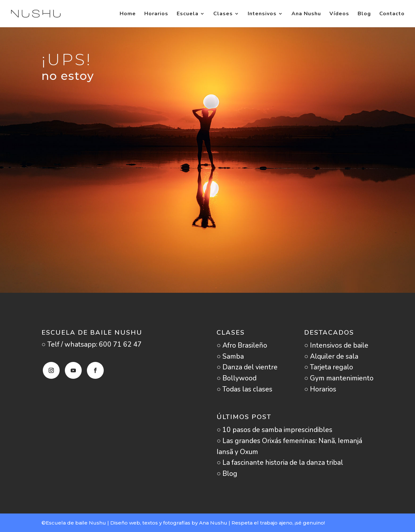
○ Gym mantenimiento (339, 378)
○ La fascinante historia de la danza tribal (280, 463)
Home (128, 14)
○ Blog (227, 474)
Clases (223, 14)
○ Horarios (320, 389)
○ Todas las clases (244, 389)
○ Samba (230, 356)
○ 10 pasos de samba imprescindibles (274, 430)
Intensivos (262, 14)
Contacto (392, 14)
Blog (364, 14)
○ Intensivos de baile (336, 345)
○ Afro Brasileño (242, 345)
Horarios (156, 14)
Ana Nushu (306, 14)
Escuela (188, 14)
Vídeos (339, 14)
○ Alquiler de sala (331, 356)
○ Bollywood (237, 378)
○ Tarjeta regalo (329, 367)
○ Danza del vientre (247, 367)
